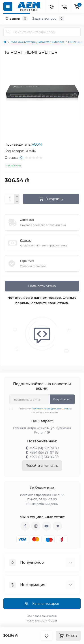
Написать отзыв (42, 286)
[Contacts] (65, 6)
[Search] (8, 32)
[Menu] (8, 6)
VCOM (37, 144)
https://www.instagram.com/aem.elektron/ (36, 526)
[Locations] (52, 6)
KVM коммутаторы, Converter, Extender (37, 42)
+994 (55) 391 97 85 (44, 452)
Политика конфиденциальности (51, 409)
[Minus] (17, 202)
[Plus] (17, 196)
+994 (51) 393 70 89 (44, 448)
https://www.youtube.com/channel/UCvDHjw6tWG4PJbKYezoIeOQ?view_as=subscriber (47, 526)
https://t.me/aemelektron (57, 526)
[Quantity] (10, 199)
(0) (21, 158)
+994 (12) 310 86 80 (44, 457)
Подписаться (62, 399)
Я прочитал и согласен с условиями (43, 410)
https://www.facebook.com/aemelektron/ (25, 526)
